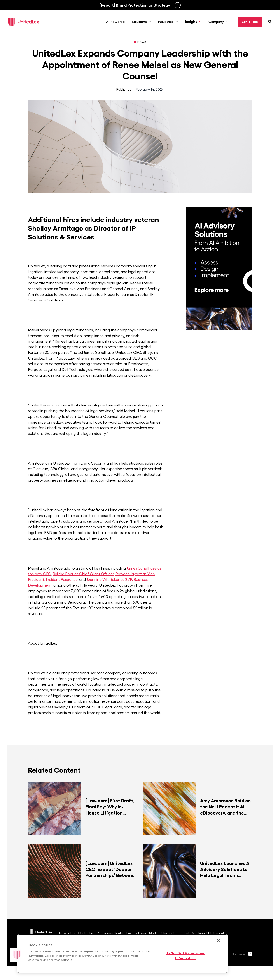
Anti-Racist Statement (210, 932)
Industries (169, 22)
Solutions (143, 22)
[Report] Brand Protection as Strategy (135, 5)
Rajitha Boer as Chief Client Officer (83, 575)
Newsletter (67, 932)
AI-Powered (117, 22)
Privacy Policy (138, 932)
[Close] (218, 940)
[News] (135, 43)
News (142, 43)
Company (220, 22)
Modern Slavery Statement (171, 932)
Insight (195, 22)
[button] (17, 955)
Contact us (87, 932)
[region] (122, 954)
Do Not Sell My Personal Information (186, 956)
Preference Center (112, 932)
